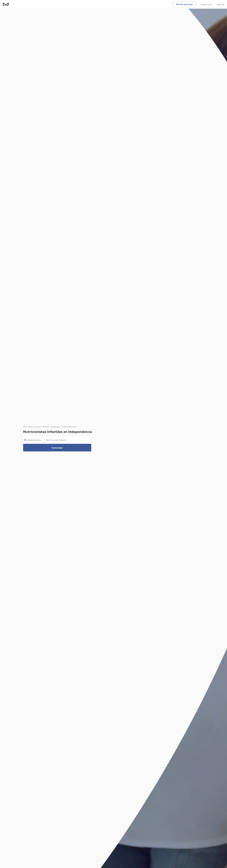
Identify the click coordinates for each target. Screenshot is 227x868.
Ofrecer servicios (184, 4)
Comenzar (57, 448)
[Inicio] (5, 4)
